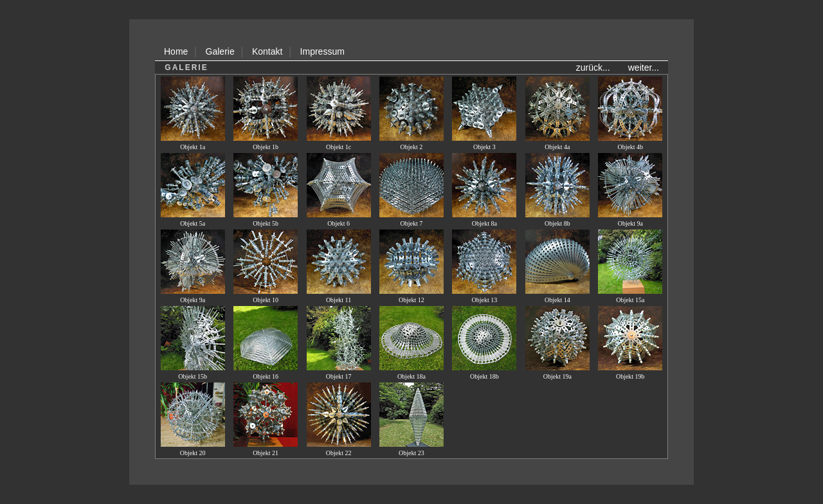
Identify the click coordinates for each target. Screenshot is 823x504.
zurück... (593, 67)
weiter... (644, 67)
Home (176, 51)
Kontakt (267, 51)
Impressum (322, 51)
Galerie (220, 51)
